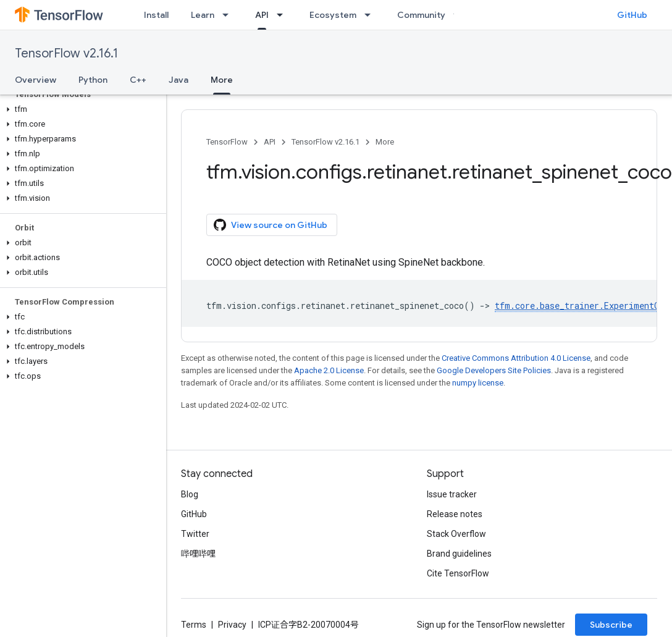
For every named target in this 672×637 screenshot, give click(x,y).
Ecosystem (333, 15)
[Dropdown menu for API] (283, 15)
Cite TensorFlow (458, 573)
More (385, 142)
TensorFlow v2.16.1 (66, 53)
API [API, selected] (262, 15)
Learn (203, 15)
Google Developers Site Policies (494, 370)
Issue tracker (452, 494)
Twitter (195, 534)
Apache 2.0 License (329, 370)
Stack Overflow (456, 534)
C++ (138, 80)
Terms (194, 625)
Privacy (232, 625)
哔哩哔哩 (198, 554)
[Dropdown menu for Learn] (229, 15)
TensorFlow (227, 142)
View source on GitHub (271, 225)
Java (178, 80)
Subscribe (611, 625)
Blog (190, 494)
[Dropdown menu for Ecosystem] (371, 15)
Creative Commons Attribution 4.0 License (516, 358)
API (270, 142)
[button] (81, 109)
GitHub (632, 15)
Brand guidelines (459, 554)
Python (93, 80)
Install (156, 15)
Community (421, 15)
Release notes (455, 514)
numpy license (478, 383)
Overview (36, 80)
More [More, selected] (222, 80)
